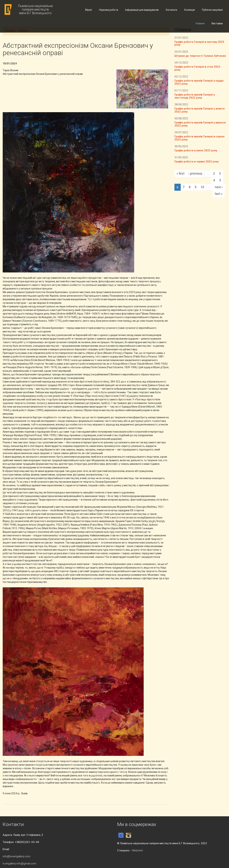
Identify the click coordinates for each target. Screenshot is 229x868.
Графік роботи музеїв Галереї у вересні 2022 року (200, 124)
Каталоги (171, 10)
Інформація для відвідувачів (142, 10)
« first (181, 173)
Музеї (89, 10)
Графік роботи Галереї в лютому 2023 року (199, 43)
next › (219, 187)
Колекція (190, 10)
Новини (200, 23)
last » (219, 194)
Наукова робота (109, 10)
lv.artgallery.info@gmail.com (19, 863)
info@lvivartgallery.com (16, 856)
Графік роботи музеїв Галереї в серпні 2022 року (199, 138)
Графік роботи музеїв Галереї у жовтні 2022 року (200, 110)
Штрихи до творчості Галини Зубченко (200, 56)
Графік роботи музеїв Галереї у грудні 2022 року (199, 82)
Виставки (217, 23)
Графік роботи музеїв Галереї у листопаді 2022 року (195, 96)
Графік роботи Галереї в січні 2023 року (197, 68)
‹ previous (195, 173)
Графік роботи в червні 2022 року (197, 161)
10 (202, 187)
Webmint (137, 850)
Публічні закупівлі (212, 10)
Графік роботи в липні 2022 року (196, 150)
